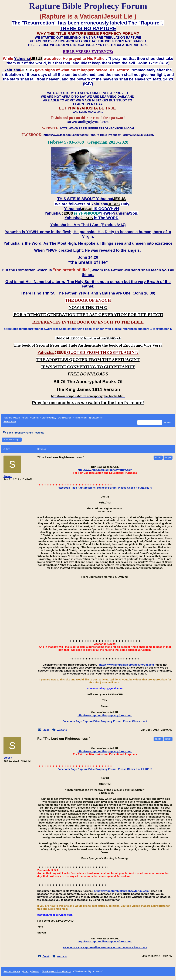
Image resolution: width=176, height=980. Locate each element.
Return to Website (12, 418)
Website (62, 730)
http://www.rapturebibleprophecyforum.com (105, 470)
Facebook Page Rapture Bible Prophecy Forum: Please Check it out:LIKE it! (105, 488)
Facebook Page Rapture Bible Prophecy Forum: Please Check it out (105, 721)
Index (26, 418)
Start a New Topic (12, 440)
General (35, 418)
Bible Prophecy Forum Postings (57, 418)
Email (46, 730)
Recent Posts (10, 421)
